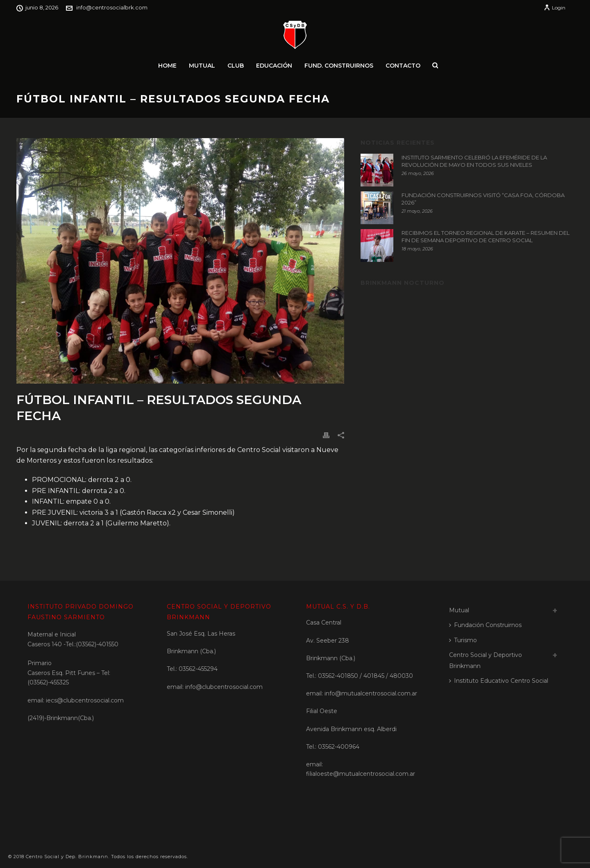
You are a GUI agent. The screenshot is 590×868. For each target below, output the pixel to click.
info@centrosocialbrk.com (112, 7)
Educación (274, 66)
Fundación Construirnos (485, 625)
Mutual (202, 66)
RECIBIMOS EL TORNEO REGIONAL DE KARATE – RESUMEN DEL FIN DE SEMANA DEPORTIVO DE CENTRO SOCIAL (486, 236)
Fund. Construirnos (339, 66)
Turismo (463, 640)
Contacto (403, 66)
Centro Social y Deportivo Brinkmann (486, 660)
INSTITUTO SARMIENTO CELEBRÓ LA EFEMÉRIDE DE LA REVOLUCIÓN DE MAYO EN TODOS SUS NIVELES (474, 161)
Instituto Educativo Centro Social (499, 681)
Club (236, 66)
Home (167, 66)
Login (555, 8)
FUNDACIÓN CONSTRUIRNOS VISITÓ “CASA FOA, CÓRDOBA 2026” (483, 199)
